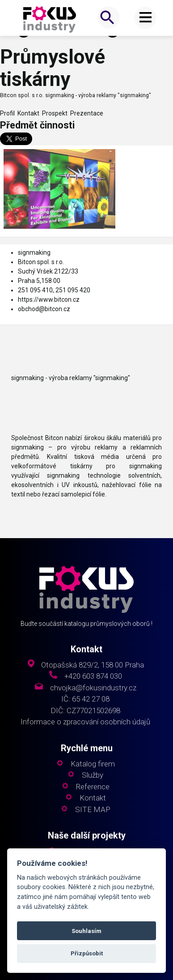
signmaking (34, 252)
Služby (93, 775)
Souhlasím (86, 931)
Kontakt (27, 113)
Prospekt (53, 113)
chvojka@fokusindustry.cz (93, 688)
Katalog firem (93, 764)
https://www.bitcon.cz (49, 300)
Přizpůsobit (87, 953)
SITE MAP (93, 810)
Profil (7, 113)
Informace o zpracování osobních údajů (85, 722)
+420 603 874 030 (93, 676)
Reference (93, 787)
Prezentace (85, 113)
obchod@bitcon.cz (44, 309)
